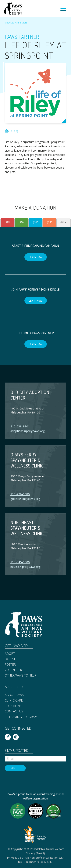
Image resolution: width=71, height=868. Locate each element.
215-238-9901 (20, 426)
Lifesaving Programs (22, 717)
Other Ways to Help (21, 676)
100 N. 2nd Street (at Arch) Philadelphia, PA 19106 (28, 410)
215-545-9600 (20, 562)
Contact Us (14, 711)
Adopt (10, 654)
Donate (11, 659)
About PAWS (14, 695)
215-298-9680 (20, 494)
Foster (10, 665)
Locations (13, 706)
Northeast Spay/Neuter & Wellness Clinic (27, 529)
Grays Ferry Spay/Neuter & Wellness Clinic (27, 461)
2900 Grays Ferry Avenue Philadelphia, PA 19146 (27, 478)
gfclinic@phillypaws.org (25, 499)
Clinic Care (14, 701)
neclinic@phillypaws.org (26, 567)
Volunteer (13, 670)
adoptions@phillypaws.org (28, 431)
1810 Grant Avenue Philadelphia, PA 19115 (25, 546)
